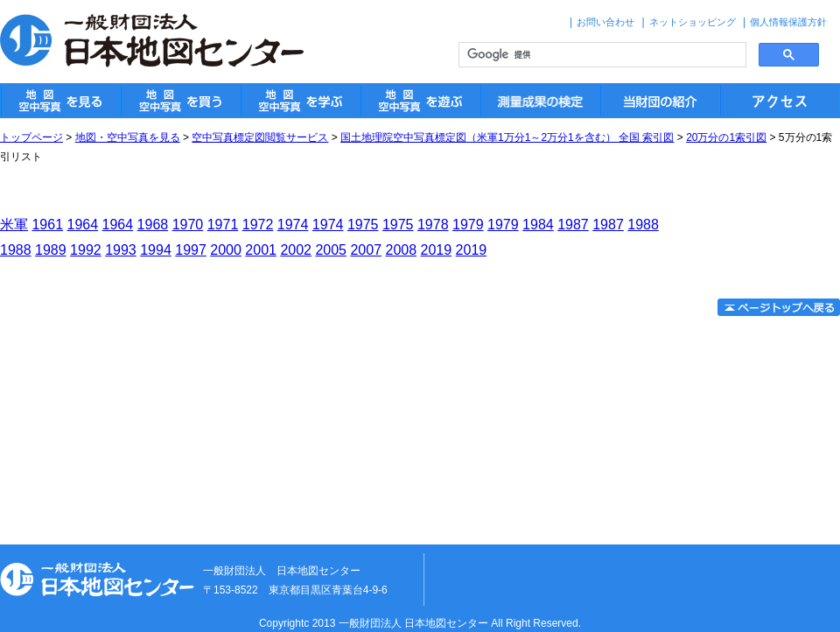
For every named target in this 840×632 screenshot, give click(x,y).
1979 (468, 225)
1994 (156, 250)
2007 (366, 250)
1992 (86, 250)
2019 (437, 250)
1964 (83, 225)
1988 (643, 225)
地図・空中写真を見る (128, 137)
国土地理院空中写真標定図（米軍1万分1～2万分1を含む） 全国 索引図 (507, 137)
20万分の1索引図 (726, 137)
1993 (121, 250)
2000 (226, 250)
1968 (153, 225)
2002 (296, 250)
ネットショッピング (693, 22)
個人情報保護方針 (788, 22)
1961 (47, 225)
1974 (293, 225)
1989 (51, 250)
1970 (188, 225)
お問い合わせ (605, 22)
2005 (331, 250)
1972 (258, 225)
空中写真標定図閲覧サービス (260, 137)
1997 (191, 250)
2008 (402, 250)
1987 (573, 225)
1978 (433, 225)
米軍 (14, 225)
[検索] (601, 55)
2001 (261, 250)
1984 (538, 225)
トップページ (31, 137)
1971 (223, 225)
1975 (363, 225)
